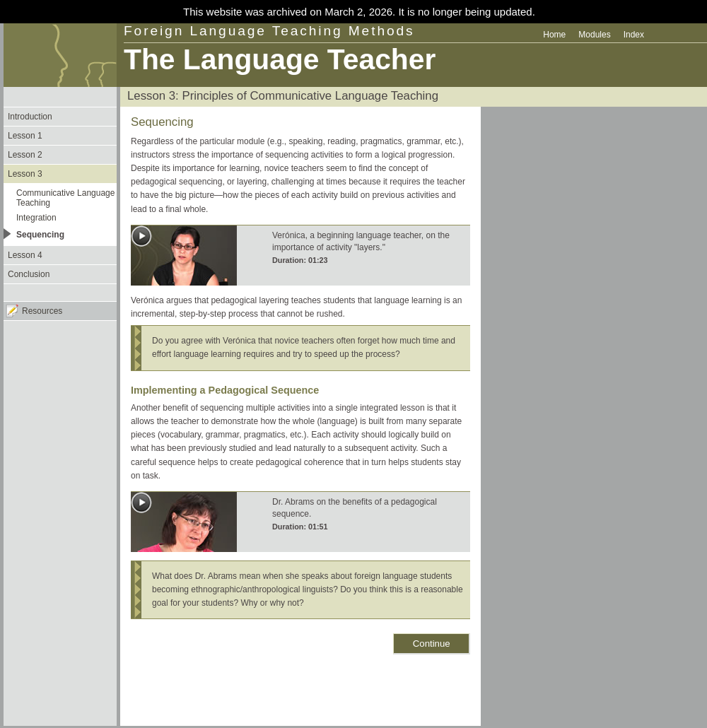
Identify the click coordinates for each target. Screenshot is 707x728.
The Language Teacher (280, 59)
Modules (594, 35)
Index (634, 35)
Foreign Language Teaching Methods (269, 31)
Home (554, 35)
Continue (432, 644)
